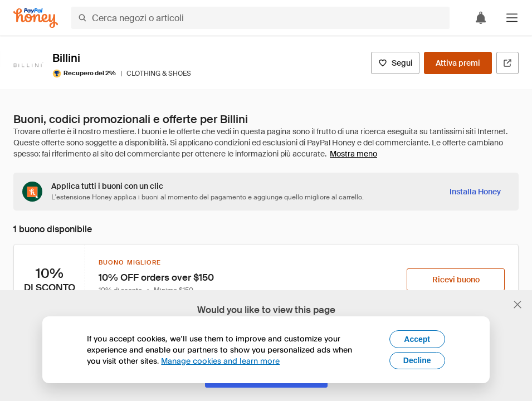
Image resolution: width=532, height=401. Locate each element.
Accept (417, 339)
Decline (417, 360)
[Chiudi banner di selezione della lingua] (518, 305)
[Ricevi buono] (456, 280)
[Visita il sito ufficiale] (507, 63)
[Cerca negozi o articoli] (260, 18)
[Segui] (395, 63)
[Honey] (36, 18)
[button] (512, 18)
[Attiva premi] (458, 63)
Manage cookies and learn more (220, 361)
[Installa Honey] (475, 192)
